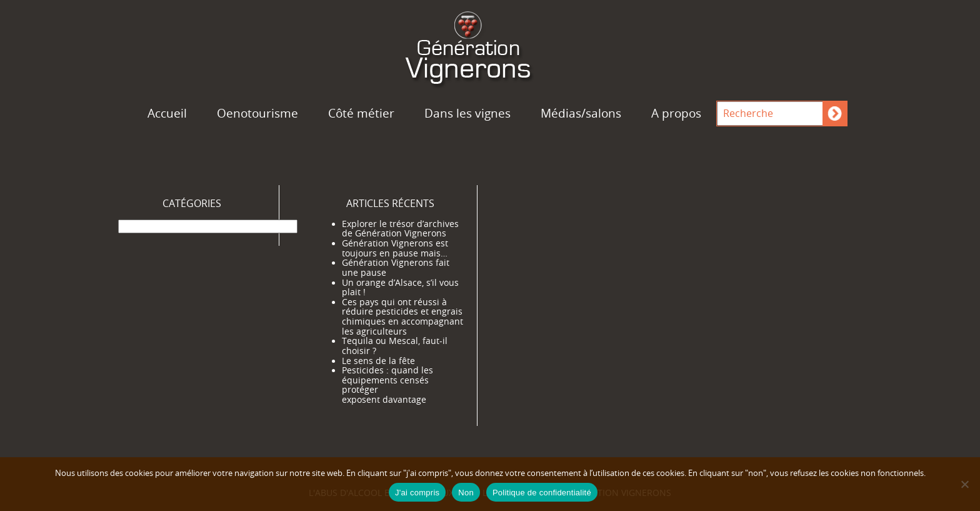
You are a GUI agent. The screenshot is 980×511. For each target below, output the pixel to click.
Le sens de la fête (378, 361)
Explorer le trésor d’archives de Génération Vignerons (400, 229)
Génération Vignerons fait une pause (396, 268)
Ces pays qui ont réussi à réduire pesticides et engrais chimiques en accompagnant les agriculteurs (402, 317)
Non (466, 493)
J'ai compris (417, 493)
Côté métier (361, 113)
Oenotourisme (257, 113)
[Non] (964, 484)
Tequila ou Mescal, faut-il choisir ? (395, 346)
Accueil (167, 113)
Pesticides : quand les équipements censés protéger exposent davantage (387, 385)
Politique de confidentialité (542, 493)
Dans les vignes (467, 113)
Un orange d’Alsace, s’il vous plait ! (400, 288)
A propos (676, 113)
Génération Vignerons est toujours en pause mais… (395, 248)
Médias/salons (581, 113)
